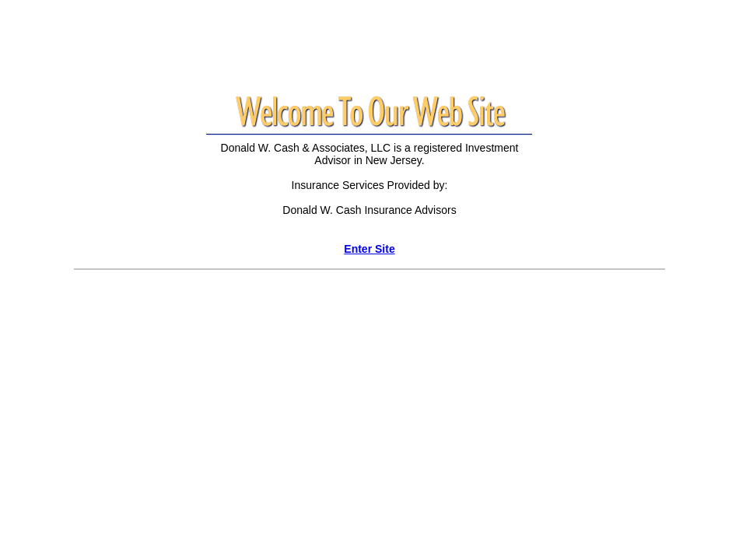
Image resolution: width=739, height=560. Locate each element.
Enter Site (369, 249)
